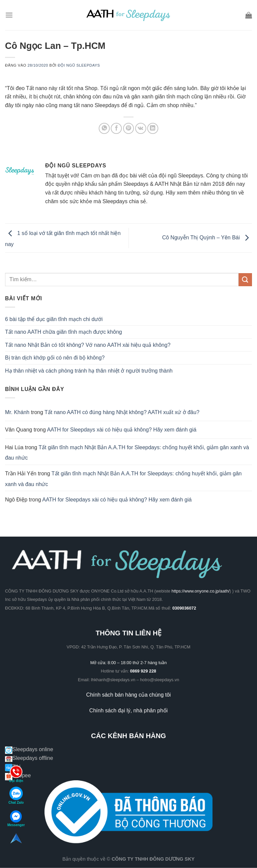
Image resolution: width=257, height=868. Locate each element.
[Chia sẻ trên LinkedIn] (153, 128)
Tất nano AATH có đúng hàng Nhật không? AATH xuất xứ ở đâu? (122, 412)
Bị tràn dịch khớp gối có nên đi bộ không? (55, 358)
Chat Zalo (16, 796)
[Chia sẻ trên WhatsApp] (104, 128)
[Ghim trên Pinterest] (129, 128)
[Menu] (9, 15)
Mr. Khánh (17, 412)
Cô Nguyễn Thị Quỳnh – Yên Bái (207, 238)
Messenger (16, 819)
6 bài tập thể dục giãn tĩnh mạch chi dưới (54, 319)
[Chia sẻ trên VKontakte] (141, 128)
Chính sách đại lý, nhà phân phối (128, 711)
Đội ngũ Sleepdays (79, 65)
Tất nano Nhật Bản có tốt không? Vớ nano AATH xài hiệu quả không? (88, 345)
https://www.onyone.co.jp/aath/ (201, 591)
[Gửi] (245, 280)
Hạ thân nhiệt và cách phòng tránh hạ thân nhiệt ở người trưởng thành (89, 371)
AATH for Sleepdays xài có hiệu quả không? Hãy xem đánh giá (121, 430)
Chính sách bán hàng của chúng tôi (129, 695)
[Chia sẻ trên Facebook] (116, 128)
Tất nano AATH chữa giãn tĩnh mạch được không (63, 332)
